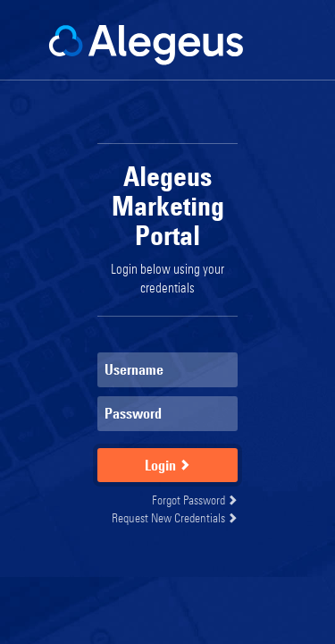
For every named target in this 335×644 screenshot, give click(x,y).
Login (167, 465)
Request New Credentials (175, 517)
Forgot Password (195, 500)
